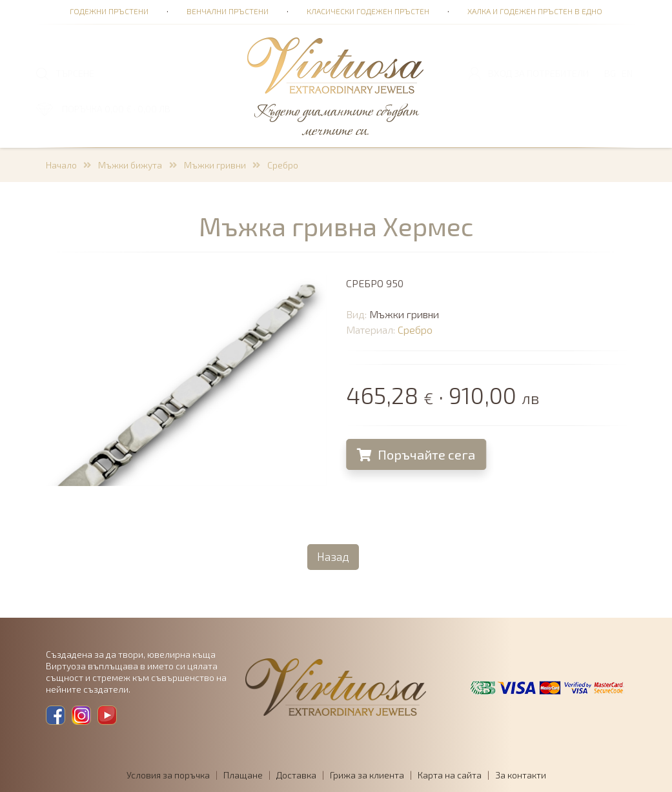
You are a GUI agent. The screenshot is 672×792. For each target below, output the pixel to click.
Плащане (243, 775)
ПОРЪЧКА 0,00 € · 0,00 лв (116, 109)
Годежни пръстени (109, 11)
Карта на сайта (450, 775)
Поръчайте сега (418, 454)
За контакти (521, 775)
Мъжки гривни (215, 165)
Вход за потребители (538, 73)
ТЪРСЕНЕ (75, 73)
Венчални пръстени (228, 11)
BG (610, 73)
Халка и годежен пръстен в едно (535, 11)
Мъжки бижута (130, 165)
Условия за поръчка (168, 775)
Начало (61, 165)
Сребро (283, 165)
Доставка (296, 775)
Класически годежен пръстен (368, 11)
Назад (333, 556)
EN (627, 73)
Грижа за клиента (367, 775)
